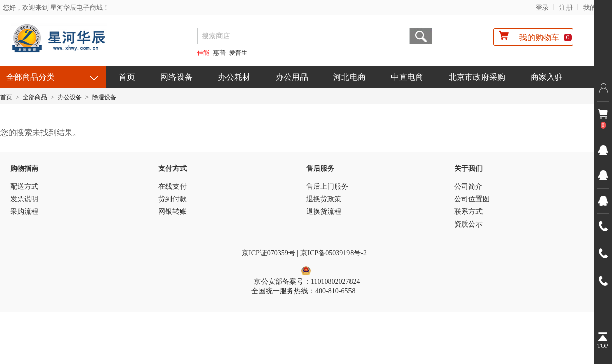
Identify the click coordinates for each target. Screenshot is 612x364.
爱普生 (238, 53)
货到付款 (172, 199)
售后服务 (320, 169)
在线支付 (172, 186)
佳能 (203, 53)
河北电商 (349, 77)
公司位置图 (472, 199)
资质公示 (468, 224)
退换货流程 (324, 212)
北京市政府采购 (477, 77)
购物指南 (24, 169)
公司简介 (468, 186)
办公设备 (70, 97)
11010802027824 (335, 281)
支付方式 (172, 169)
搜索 (421, 36)
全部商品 (35, 97)
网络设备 (177, 77)
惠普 (220, 53)
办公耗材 (234, 77)
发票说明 (24, 199)
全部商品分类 (30, 77)
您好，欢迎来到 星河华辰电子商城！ (56, 7)
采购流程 (24, 212)
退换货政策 (324, 199)
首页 (127, 77)
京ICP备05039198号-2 (335, 253)
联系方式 (468, 212)
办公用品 (292, 77)
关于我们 (468, 169)
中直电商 (407, 77)
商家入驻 (547, 77)
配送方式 (24, 186)
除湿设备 (104, 97)
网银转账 (172, 212)
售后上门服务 (327, 186)
